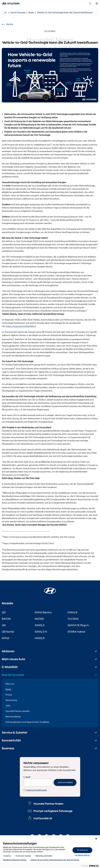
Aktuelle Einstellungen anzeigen (15, 860)
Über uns (10, 684)
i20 (4, 612)
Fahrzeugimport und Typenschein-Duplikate (27, 722)
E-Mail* (27, 777)
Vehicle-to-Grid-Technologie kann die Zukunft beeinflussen (65, 12)
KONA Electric (43, 612)
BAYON (6, 619)
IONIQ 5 (39, 625)
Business (8, 748)
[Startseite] (50, 589)
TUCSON (73, 619)
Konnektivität (11, 740)
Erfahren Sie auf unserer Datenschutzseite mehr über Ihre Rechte (55, 860)
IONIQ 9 (72, 612)
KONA (6, 638)
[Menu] (97, 4)
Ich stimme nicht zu (82, 855)
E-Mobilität (10, 667)
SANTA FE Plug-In (78, 625)
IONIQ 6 (40, 638)
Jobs (8, 706)
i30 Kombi (8, 632)
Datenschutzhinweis (35, 790)
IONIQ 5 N (41, 632)
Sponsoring (11, 700)
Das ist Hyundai (18, 12)
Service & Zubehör (15, 733)
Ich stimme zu (82, 850)
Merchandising (13, 717)
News (31, 12)
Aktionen (8, 651)
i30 (4, 625)
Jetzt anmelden (65, 782)
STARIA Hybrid (76, 632)
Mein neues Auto (13, 659)
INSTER (39, 619)
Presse (9, 695)
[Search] (90, 4)
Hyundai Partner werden (18, 711)
